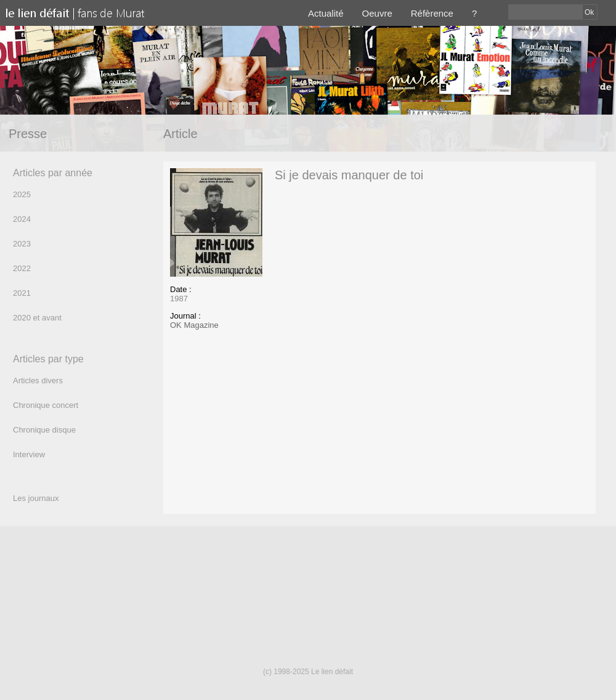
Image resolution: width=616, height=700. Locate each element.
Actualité (326, 13)
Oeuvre (377, 13)
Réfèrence (432, 13)
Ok (589, 12)
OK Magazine (194, 325)
